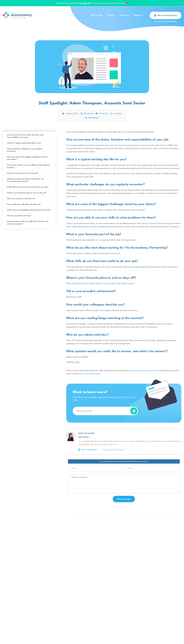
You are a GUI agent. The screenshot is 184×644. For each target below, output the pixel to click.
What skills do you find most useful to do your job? (28, 187)
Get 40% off (84, 3)
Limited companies (10, 639)
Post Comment (124, 499)
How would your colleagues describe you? (24, 204)
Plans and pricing (92, 639)
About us (138, 15)
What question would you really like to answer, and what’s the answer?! (28, 222)
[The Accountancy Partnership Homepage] (17, 15)
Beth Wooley (89, 113)
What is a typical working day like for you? (24, 143)
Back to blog (92, 596)
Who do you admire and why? (19, 216)
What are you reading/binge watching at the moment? (29, 210)
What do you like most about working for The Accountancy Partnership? (25, 180)
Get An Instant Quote (165, 15)
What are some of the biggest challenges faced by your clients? (27, 158)
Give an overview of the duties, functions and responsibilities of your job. (25, 136)
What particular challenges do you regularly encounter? (25, 150)
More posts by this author (113, 450)
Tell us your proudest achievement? (21, 198)
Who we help (96, 15)
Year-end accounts (52, 639)
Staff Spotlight (94, 118)
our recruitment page (91, 374)
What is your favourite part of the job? (22, 173)
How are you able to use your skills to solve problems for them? (28, 166)
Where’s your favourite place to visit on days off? (27, 193)
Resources (124, 15)
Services (111, 15)
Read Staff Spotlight (88, 450)
